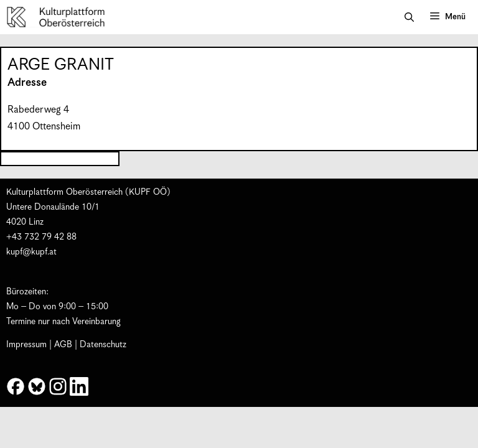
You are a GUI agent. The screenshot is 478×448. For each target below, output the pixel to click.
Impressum (26, 345)
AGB (63, 345)
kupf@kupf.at (31, 252)
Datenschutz (103, 345)
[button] (409, 17)
